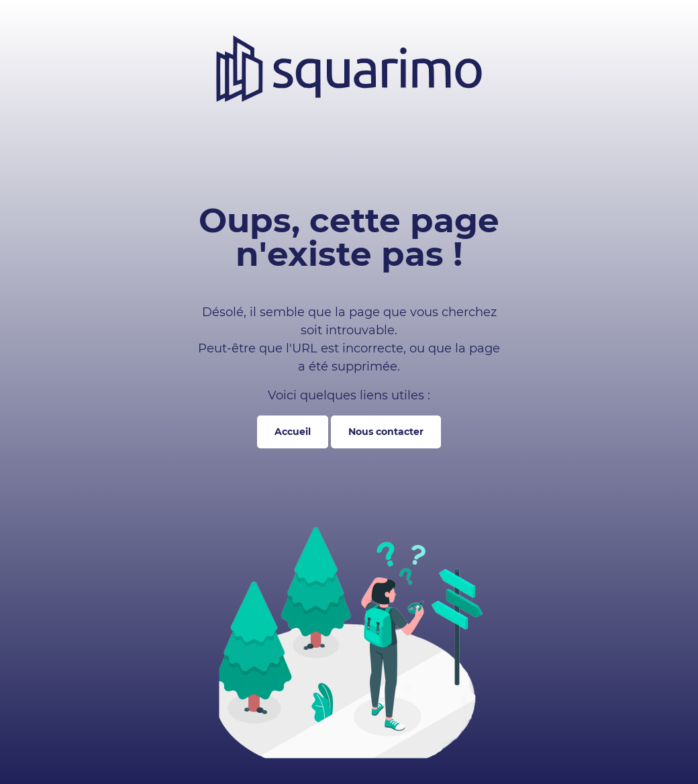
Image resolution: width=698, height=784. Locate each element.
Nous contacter (386, 432)
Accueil (293, 432)
